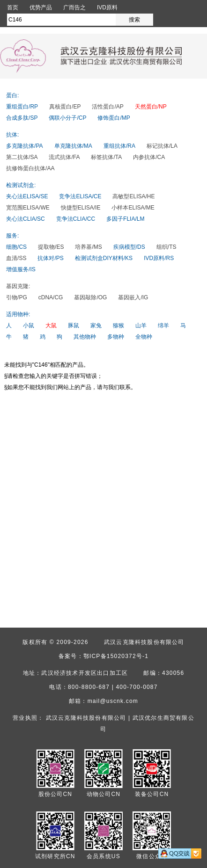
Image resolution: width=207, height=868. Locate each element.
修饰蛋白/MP (114, 118)
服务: (12, 236)
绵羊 (163, 325)
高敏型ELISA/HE (133, 196)
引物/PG (17, 297)
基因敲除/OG (90, 297)
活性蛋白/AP (107, 107)
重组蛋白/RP (22, 107)
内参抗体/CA (149, 157)
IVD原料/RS (159, 258)
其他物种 (85, 337)
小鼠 (29, 325)
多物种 (116, 337)
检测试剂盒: (21, 185)
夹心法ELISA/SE (27, 196)
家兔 (96, 325)
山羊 (141, 325)
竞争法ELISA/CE (80, 196)
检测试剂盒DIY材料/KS (104, 258)
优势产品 (41, 7)
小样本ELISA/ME (133, 208)
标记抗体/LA (162, 146)
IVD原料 (107, 7)
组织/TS (166, 247)
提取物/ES (51, 247)
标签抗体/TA (106, 157)
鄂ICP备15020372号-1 (116, 656)
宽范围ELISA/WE (28, 208)
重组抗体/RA (119, 146)
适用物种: (18, 314)
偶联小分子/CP (67, 118)
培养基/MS (88, 247)
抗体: (12, 135)
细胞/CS (16, 247)
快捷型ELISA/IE (81, 208)
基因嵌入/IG (133, 297)
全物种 (144, 337)
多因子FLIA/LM (125, 219)
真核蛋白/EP (65, 107)
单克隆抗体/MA (73, 146)
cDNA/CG (51, 297)
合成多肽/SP (22, 118)
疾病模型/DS (129, 247)
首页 (13, 7)
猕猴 (118, 325)
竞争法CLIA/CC (76, 219)
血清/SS (16, 258)
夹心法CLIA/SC (26, 219)
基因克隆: (18, 286)
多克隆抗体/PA (24, 146)
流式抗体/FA (64, 157)
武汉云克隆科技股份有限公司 (144, 642)
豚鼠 (74, 325)
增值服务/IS (21, 269)
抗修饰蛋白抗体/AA (30, 168)
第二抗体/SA (22, 157)
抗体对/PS (50, 258)
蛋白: (12, 95)
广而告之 (74, 7)
